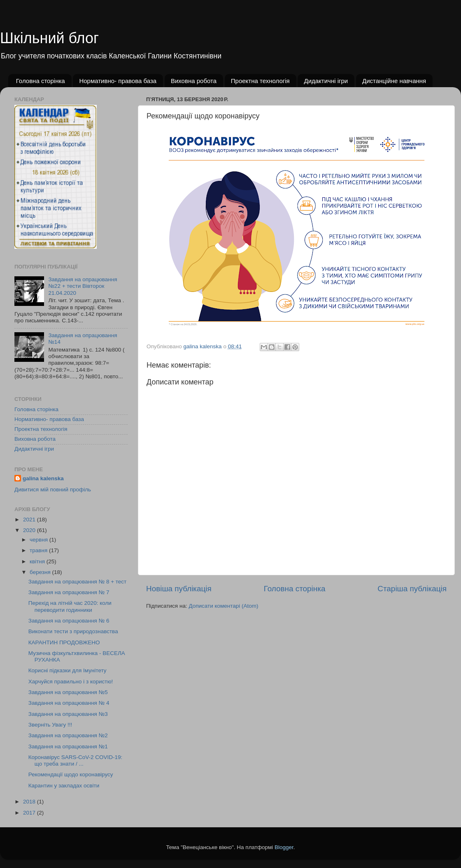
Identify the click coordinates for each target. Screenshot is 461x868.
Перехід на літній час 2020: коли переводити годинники (70, 606)
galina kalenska (43, 478)
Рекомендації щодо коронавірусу (71, 774)
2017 (30, 813)
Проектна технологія (260, 81)
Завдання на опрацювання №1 (68, 746)
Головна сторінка (41, 81)
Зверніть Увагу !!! (50, 725)
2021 (30, 520)
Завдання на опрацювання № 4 (69, 703)
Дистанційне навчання (394, 81)
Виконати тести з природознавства (73, 631)
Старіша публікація (412, 589)
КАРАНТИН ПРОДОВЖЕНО (64, 642)
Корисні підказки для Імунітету (68, 670)
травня (39, 550)
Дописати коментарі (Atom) (223, 606)
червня (40, 540)
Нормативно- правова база (118, 81)
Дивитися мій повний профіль (53, 490)
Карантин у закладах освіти (64, 786)
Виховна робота (194, 81)
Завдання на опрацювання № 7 (69, 592)
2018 (30, 802)
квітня (38, 561)
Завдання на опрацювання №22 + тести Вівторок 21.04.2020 (83, 286)
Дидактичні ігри (326, 81)
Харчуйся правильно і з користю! (71, 682)
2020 (30, 530)
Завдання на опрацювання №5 (68, 692)
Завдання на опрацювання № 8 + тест (78, 582)
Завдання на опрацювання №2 (68, 735)
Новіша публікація (179, 589)
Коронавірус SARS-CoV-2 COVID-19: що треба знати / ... (76, 760)
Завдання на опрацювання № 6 (69, 621)
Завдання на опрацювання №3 (68, 714)
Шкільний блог (49, 38)
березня (41, 572)
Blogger (284, 847)
